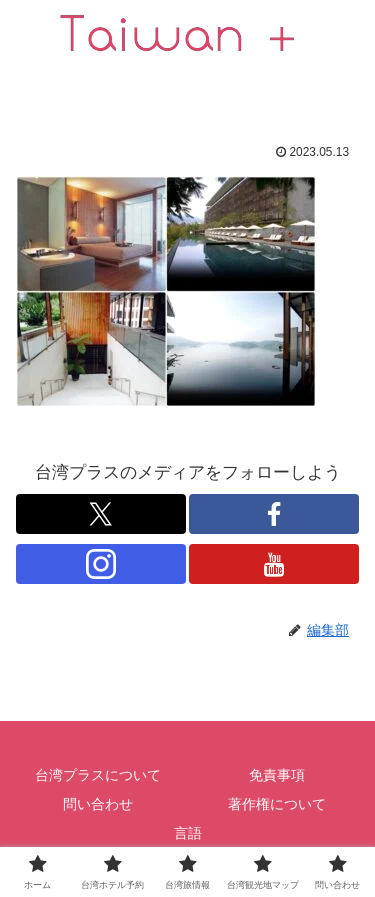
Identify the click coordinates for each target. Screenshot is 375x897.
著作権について (277, 804)
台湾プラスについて (98, 775)
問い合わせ (98, 804)
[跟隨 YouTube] (274, 564)
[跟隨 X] (101, 514)
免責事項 (277, 775)
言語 (188, 833)
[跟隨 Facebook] (274, 514)
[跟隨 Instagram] (101, 564)
